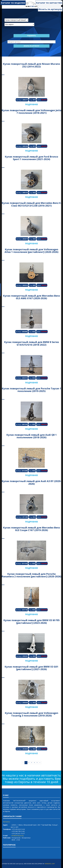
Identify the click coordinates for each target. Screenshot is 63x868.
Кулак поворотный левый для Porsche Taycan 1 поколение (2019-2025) (32, 390)
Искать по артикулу (50, 9)
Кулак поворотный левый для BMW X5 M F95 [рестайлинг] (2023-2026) (32, 621)
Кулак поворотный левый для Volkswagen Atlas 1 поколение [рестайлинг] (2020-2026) (32, 251)
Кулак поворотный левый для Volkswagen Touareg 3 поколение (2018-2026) (32, 714)
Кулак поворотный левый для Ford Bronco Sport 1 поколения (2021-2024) (32, 158)
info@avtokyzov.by (18, 836)
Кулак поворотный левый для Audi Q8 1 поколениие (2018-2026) (32, 436)
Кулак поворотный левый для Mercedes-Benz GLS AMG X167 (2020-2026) (32, 297)
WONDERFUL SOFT (50, 864)
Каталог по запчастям (49, 3)
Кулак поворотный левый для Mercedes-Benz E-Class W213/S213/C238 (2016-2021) (32, 204)
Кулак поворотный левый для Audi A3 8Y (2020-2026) (32, 482)
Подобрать (32, 36)
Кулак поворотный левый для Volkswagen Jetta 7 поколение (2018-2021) (32, 112)
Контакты (6, 822)
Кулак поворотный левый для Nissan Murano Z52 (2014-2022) (32, 65)
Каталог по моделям (13, 3)
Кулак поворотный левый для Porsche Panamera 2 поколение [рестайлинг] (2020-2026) (32, 575)
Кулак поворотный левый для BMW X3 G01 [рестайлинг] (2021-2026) (32, 668)
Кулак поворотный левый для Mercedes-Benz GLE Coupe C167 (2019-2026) (32, 529)
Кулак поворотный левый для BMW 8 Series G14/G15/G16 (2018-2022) (32, 343)
